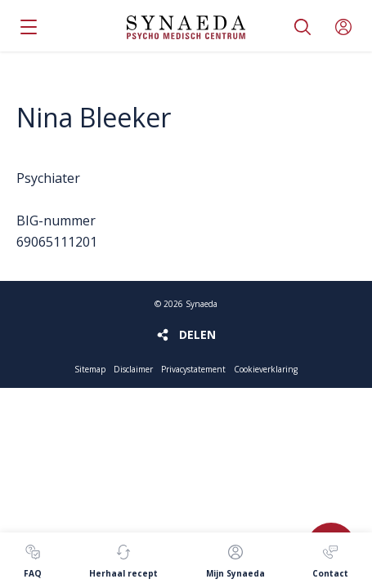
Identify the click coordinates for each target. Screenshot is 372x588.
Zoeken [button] (303, 27)
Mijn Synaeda (343, 27)
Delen (197, 334)
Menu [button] (29, 27)
